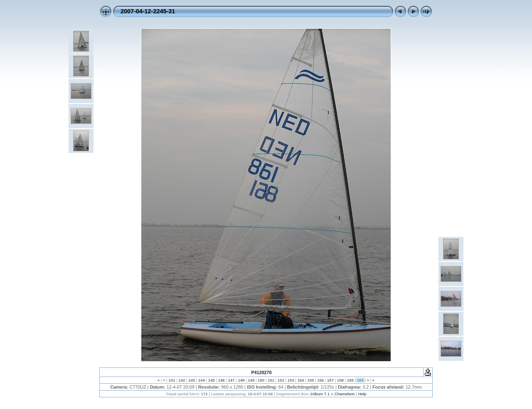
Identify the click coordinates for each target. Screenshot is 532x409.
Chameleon (345, 394)
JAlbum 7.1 (320, 394)
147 (231, 380)
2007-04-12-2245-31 (148, 11)
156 (320, 380)
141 (172, 380)
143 (192, 380)
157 (330, 380)
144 (201, 380)
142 (182, 380)
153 (291, 380)
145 (211, 380)
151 (271, 380)
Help (362, 394)
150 (261, 380)
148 (241, 380)
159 (350, 380)
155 (311, 380)
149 (251, 380)
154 (301, 380)
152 (281, 380)
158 (340, 380)
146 (221, 380)
